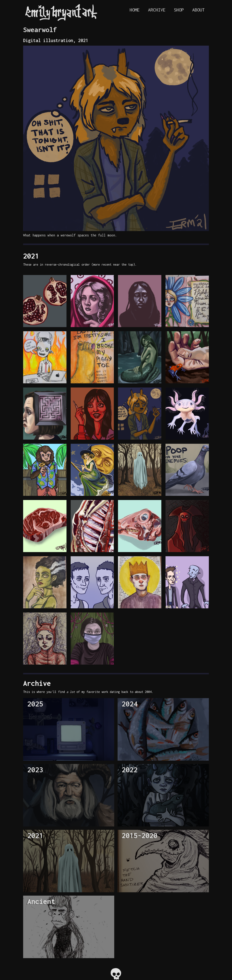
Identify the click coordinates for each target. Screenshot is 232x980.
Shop (179, 10)
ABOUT (198, 10)
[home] (60, 12)
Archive (157, 10)
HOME (135, 10)
